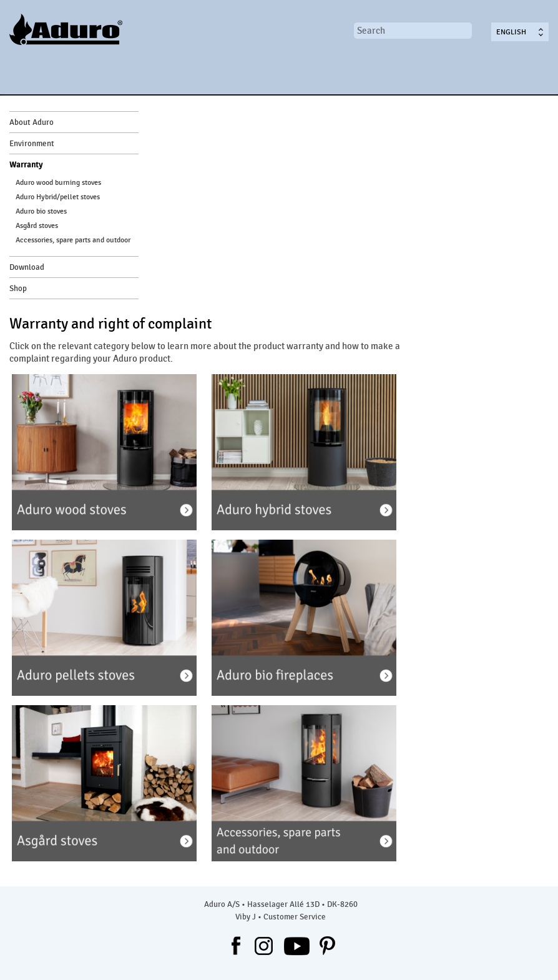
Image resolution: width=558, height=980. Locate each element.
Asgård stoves (37, 225)
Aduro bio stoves (41, 211)
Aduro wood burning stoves (58, 182)
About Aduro (32, 122)
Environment (32, 144)
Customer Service (295, 917)
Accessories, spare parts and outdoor (73, 240)
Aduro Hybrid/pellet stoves (58, 197)
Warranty (26, 165)
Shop (18, 289)
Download (27, 267)
